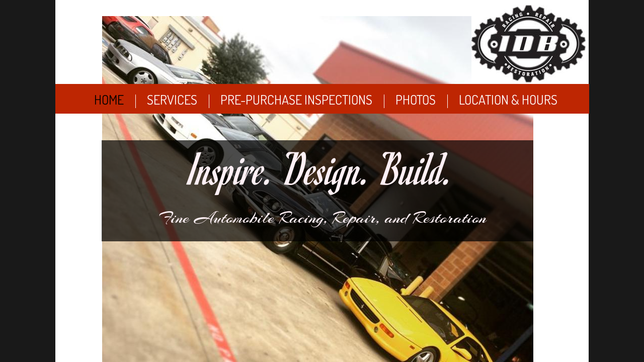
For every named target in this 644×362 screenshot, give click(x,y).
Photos (416, 99)
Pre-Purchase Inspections (296, 99)
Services (172, 99)
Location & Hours (508, 99)
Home (109, 99)
